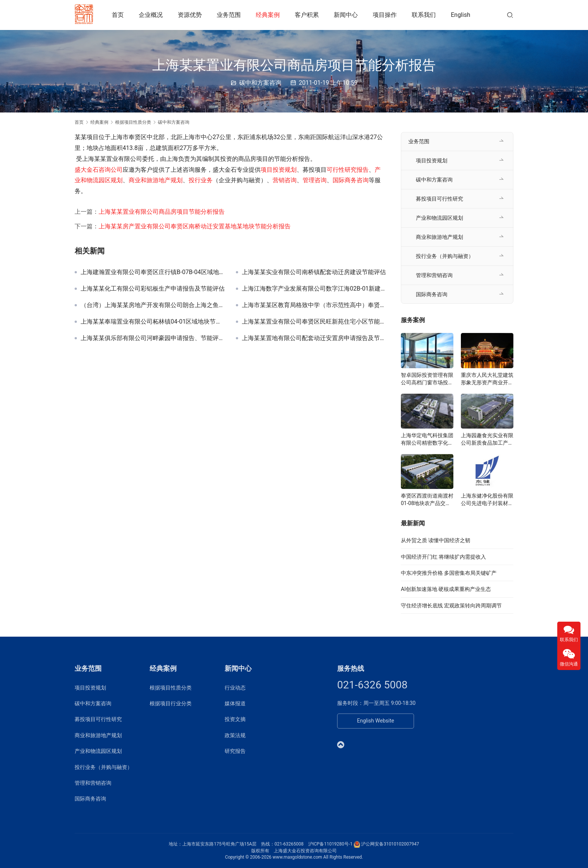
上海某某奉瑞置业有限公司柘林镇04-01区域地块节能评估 (153, 322)
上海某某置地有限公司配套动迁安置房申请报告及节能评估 (314, 338)
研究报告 (235, 751)
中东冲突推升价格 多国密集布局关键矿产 (449, 573)
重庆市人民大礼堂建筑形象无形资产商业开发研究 (487, 379)
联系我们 (426, 15)
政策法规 (235, 735)
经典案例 (270, 15)
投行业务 (201, 180)
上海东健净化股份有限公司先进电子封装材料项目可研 (487, 500)
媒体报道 (235, 703)
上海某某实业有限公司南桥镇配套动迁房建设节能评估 (314, 272)
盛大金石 (87, 170)
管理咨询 (315, 180)
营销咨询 (285, 180)
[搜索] (510, 15)
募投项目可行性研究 (439, 199)
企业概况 (153, 15)
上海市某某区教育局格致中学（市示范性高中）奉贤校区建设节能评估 (314, 305)
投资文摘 (235, 719)
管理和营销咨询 (434, 275)
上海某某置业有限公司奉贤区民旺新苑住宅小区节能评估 (314, 322)
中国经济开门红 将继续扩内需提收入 (443, 557)
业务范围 (231, 15)
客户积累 (309, 15)
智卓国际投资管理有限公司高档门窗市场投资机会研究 (427, 379)
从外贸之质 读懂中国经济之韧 (436, 540)
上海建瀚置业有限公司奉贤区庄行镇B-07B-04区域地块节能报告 (153, 272)
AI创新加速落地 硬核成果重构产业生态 (446, 589)
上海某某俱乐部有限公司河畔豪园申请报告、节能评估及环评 (153, 338)
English (463, 15)
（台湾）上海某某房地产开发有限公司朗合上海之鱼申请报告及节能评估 (153, 305)
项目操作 (387, 15)
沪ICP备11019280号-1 (331, 844)
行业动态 (235, 688)
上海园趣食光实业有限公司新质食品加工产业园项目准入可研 (487, 439)
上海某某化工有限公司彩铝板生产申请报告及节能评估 (153, 289)
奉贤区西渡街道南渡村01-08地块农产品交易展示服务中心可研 (427, 500)
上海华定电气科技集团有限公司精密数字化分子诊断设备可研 (427, 439)
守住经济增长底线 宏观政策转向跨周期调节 (451, 606)
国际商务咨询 (351, 180)
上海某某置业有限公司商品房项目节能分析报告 (162, 212)
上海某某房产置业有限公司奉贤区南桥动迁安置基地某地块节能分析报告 (195, 226)
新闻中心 (348, 15)
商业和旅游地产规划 (156, 180)
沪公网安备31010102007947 (390, 844)
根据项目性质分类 (171, 688)
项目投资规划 (279, 170)
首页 (120, 15)
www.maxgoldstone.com (297, 857)
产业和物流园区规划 (439, 218)
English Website (376, 721)
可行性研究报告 (348, 170)
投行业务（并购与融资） (445, 256)
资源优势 (192, 15)
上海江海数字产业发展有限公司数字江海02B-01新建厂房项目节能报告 (314, 289)
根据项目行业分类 (171, 703)
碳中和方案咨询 (260, 83)
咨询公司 (111, 170)
